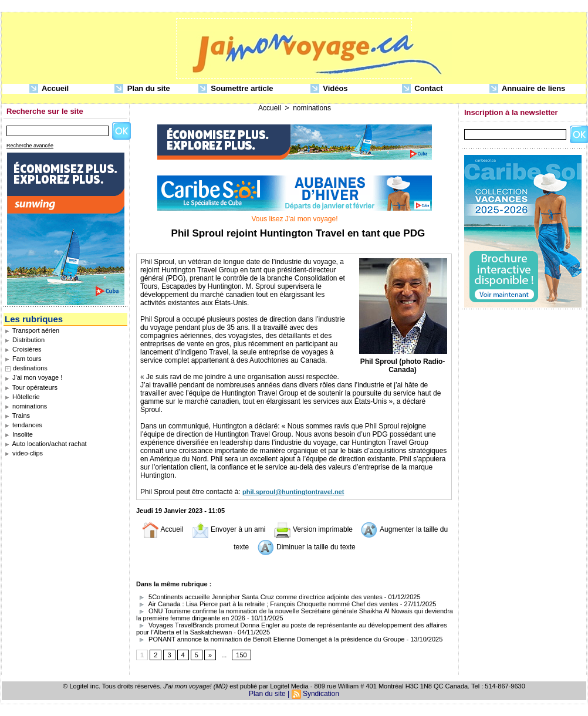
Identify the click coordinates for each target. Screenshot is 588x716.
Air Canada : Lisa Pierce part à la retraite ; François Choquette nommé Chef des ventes (268, 604)
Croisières (23, 349)
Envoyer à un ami (229, 529)
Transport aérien (32, 330)
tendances (23, 425)
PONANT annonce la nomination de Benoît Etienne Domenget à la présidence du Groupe (270, 639)
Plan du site (142, 89)
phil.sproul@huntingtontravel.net (293, 492)
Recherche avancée (30, 146)
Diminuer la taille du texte (306, 547)
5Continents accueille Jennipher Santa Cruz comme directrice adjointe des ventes (259, 597)
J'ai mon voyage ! (33, 377)
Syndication (321, 694)
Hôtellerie (22, 397)
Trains (17, 416)
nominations (26, 406)
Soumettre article (236, 89)
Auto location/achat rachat (46, 444)
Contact (423, 89)
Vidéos (329, 89)
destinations (30, 368)
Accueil (49, 89)
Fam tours (23, 359)
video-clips (24, 453)
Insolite (19, 434)
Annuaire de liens (528, 89)
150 (241, 655)
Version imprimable (313, 529)
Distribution (25, 340)
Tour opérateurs (31, 387)
